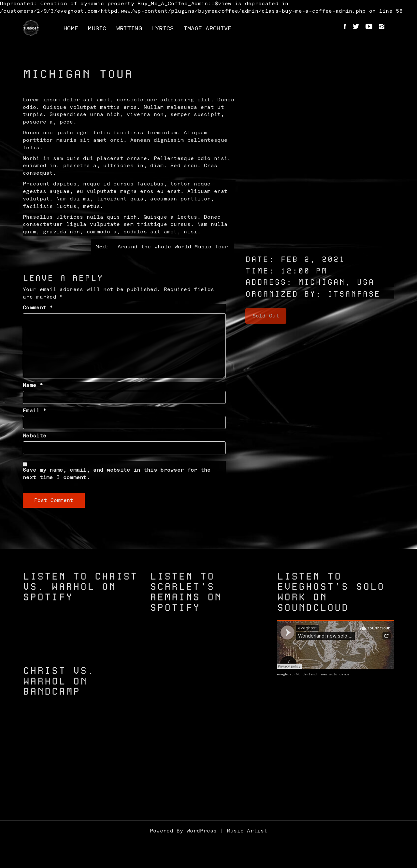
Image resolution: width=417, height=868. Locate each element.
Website (35, 436)
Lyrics (163, 29)
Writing (129, 29)
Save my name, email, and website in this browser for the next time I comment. (117, 474)
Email (35, 411)
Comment (38, 308)
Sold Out (266, 316)
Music (97, 29)
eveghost (285, 674)
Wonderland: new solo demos (323, 674)
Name (33, 385)
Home (71, 29)
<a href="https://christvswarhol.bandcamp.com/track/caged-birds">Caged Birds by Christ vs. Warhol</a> (81, 770)
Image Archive (208, 29)
